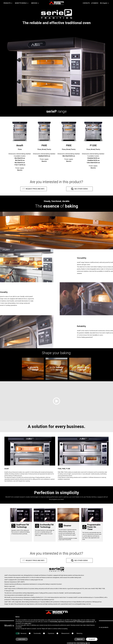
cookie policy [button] (28, 623)
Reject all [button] (80, 639)
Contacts (86, 3)
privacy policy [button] (77, 620)
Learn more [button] (22, 639)
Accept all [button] (92, 639)
